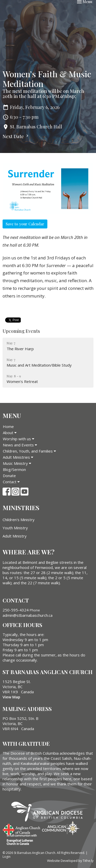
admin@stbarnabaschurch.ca (28, 615)
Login (7, 857)
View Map (11, 697)
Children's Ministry (19, 520)
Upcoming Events (21, 331)
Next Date (16, 136)
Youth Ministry (15, 528)
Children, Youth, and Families (29, 451)
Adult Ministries (18, 457)
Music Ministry (17, 463)
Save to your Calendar (25, 224)
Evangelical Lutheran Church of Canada (20, 840)
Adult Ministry (15, 536)
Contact (11, 482)
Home (8, 426)
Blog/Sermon (14, 469)
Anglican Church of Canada (22, 829)
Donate (9, 476)
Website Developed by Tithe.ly (70, 861)
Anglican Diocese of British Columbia (50, 812)
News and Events (20, 445)
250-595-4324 (16, 610)
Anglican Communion (61, 828)
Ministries (21, 508)
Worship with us (19, 439)
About (10, 433)
